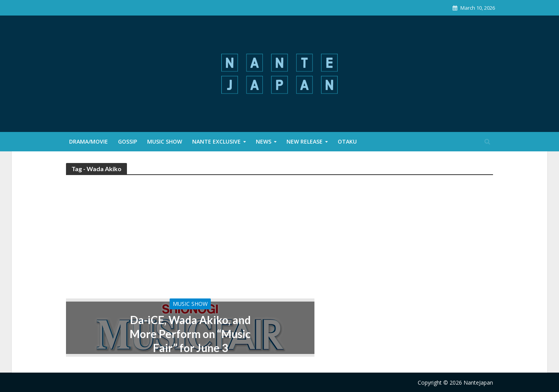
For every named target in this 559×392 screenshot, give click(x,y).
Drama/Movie (89, 141)
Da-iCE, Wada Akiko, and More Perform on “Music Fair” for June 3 (190, 334)
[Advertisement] (279, 240)
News (264, 141)
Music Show (165, 141)
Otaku (347, 141)
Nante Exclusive (216, 141)
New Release (305, 141)
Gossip (128, 141)
